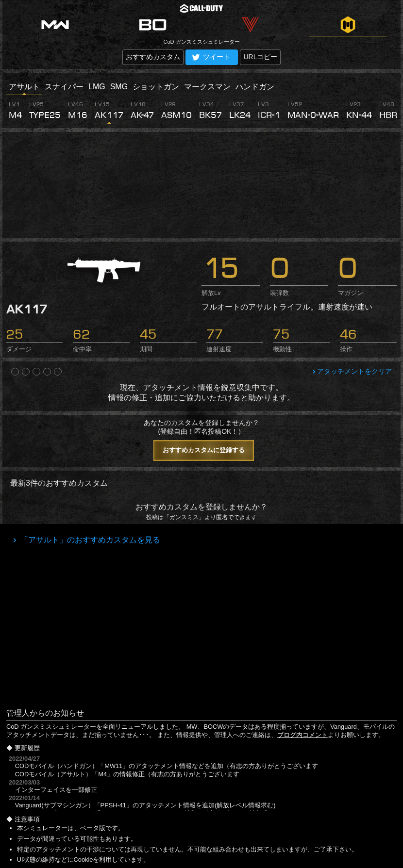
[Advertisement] (201, 185)
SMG (119, 87)
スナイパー (64, 87)
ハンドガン (255, 87)
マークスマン (207, 87)
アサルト (24, 87)
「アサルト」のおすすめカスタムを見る (89, 540)
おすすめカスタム (153, 57)
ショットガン (156, 87)
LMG (97, 87)
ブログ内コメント (302, 735)
